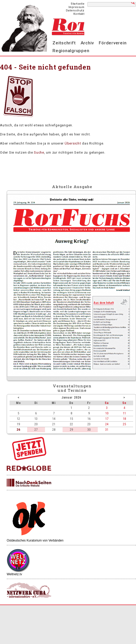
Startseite (78, 4)
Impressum (77, 7)
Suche (39, 152)
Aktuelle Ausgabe (72, 187)
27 (36, 430)
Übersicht (73, 143)
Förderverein (113, 43)
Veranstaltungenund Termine (72, 388)
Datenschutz (75, 11)
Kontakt (79, 14)
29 (71, 430)
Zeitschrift (64, 43)
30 (89, 430)
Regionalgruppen (71, 51)
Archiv (87, 43)
